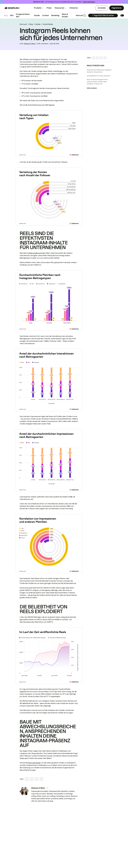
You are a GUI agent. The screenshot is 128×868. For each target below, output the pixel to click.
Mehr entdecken (89, 2)
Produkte (38, 8)
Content (45, 15)
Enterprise (75, 8)
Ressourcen (60, 8)
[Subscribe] (103, 16)
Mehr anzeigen (92, 88)
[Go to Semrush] (12, 8)
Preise (49, 8)
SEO (12, 15)
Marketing (55, 15)
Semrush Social (34, 763)
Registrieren (117, 8)
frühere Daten (33, 253)
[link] (24, 791)
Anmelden (102, 8)
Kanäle (37, 15)
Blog (6, 15)
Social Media (48, 24)
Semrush (79, 15)
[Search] (85, 15)
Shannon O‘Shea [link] (30, 44)
